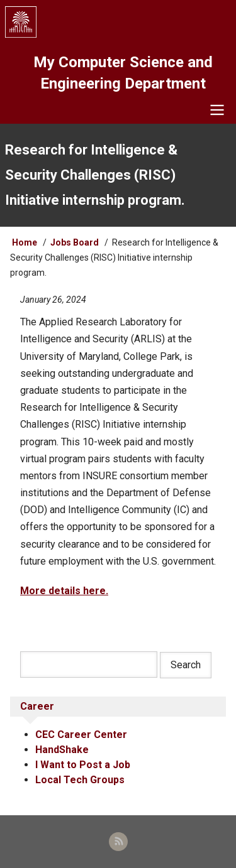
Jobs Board (75, 242)
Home (25, 242)
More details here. (64, 591)
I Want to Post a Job (83, 765)
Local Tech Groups (80, 780)
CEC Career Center (81, 735)
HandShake (62, 750)
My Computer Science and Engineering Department (123, 73)
